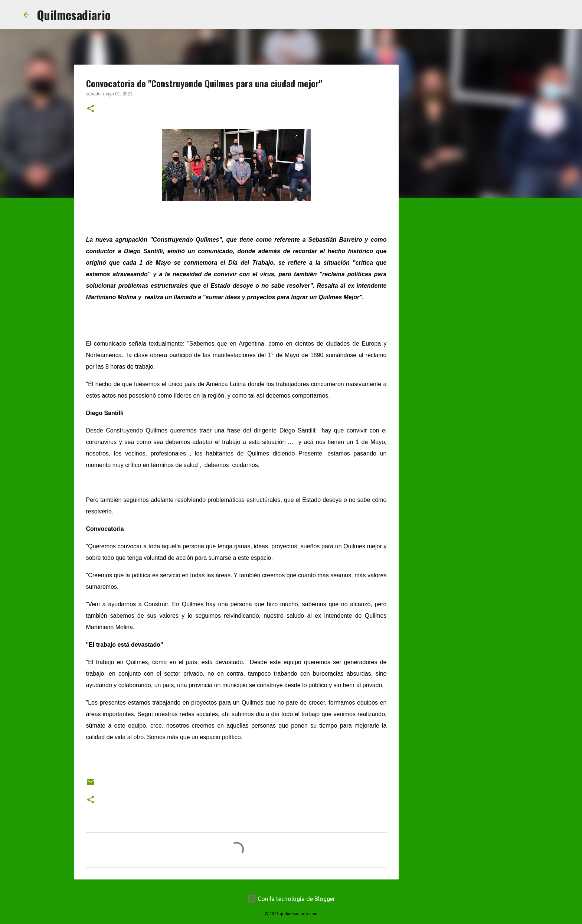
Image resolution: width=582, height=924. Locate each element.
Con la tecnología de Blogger (291, 899)
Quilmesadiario (74, 15)
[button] (91, 109)
